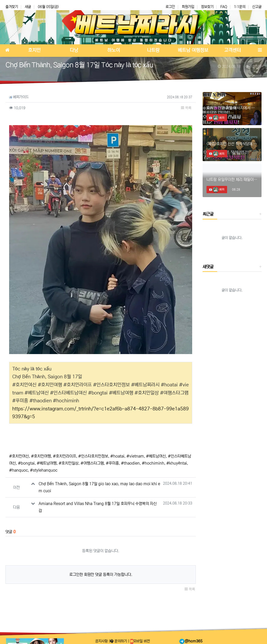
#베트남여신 (156, 455)
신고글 (257, 7)
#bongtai (26, 462)
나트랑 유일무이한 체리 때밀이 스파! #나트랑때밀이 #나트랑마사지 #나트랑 (232, 180)
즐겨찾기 (12, 7)
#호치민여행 (41, 455)
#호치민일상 (69, 462)
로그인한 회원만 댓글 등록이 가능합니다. (101, 573)
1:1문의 (240, 7)
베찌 (219, 118)
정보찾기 (207, 7)
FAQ (224, 7)
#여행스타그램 (92, 462)
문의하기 (119, 641)
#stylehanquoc (44, 469)
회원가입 (188, 7)
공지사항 (102, 641)
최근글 (208, 214)
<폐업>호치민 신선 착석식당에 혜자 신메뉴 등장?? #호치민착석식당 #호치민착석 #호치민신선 (232, 144)
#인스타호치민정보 (93, 455)
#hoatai (117, 455)
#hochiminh (153, 462)
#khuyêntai (177, 462)
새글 (28, 7)
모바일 (140, 641)
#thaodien (130, 462)
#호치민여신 (19, 455)
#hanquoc (19, 469)
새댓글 (208, 267)
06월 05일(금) (48, 7)
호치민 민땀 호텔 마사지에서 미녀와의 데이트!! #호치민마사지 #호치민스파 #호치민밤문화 (232, 108)
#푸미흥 (112, 462)
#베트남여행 (47, 462)
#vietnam (135, 455)
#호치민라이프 (65, 455)
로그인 (170, 7)
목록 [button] (186, 108)
